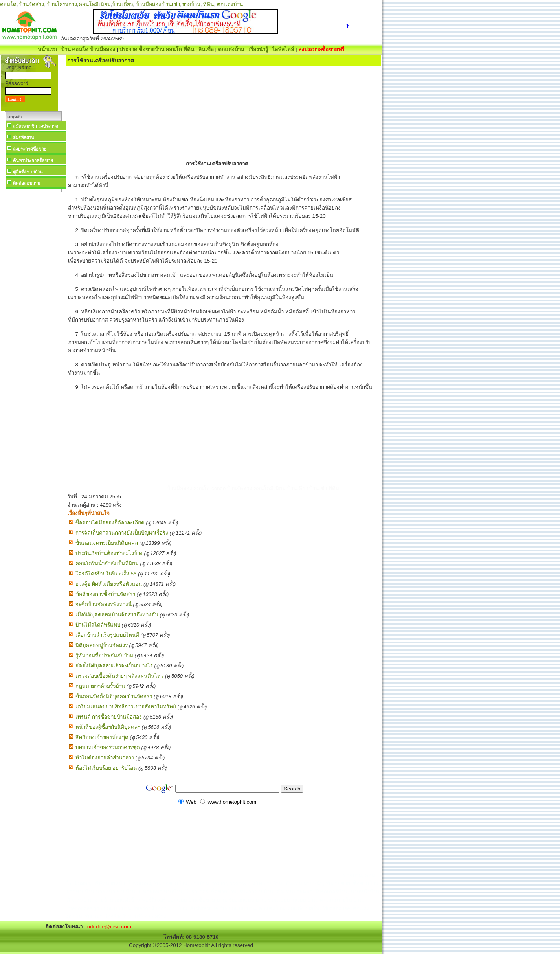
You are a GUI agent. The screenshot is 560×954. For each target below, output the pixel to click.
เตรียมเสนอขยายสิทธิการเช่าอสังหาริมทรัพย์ (126, 707)
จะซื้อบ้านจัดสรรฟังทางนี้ (104, 604)
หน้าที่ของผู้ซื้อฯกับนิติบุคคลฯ (108, 727)
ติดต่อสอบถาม (27, 183)
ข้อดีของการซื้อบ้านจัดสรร (105, 594)
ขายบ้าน (191, 4)
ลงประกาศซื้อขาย (30, 149)
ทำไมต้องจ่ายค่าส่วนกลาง (105, 758)
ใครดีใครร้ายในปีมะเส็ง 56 (106, 574)
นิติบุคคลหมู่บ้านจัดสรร (102, 645)
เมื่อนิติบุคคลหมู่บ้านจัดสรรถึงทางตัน (117, 615)
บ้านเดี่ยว (122, 4)
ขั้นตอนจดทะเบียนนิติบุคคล (107, 543)
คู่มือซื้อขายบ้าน (28, 172)
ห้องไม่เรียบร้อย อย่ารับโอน (106, 768)
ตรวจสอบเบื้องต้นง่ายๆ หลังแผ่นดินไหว (120, 676)
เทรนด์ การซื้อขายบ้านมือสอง (109, 717)
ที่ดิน (208, 4)
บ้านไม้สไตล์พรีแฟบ (98, 625)
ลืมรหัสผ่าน (24, 138)
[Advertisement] (33, 312)
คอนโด (8, 4)
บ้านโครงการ (62, 4)
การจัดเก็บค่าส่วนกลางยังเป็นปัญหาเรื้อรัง (122, 533)
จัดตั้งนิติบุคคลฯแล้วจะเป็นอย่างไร (114, 666)
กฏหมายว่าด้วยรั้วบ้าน (100, 686)
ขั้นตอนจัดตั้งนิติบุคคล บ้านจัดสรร (114, 696)
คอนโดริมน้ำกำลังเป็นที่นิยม (107, 563)
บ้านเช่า (171, 4)
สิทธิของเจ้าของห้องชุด (102, 737)
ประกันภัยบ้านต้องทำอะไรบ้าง (109, 553)
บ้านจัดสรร (32, 4)
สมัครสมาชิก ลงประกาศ (36, 126)
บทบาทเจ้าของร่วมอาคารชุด (108, 747)
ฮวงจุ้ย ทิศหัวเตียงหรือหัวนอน (109, 584)
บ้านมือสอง (149, 4)
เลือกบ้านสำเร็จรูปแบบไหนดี (107, 635)
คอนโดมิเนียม (95, 4)
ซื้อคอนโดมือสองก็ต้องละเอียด (110, 523)
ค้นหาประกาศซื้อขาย (33, 160)
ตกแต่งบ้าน (230, 4)
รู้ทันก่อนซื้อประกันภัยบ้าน (104, 655)
